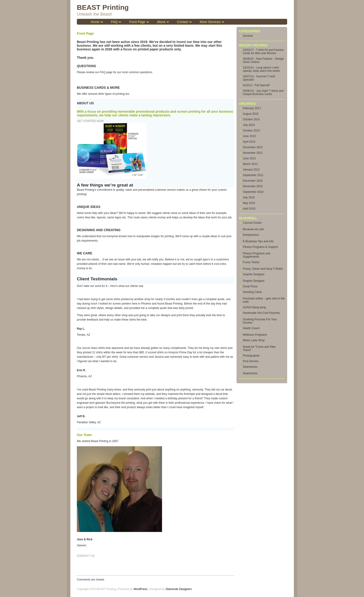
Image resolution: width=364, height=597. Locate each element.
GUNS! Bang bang (254, 307)
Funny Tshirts (251, 262)
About (161, 22)
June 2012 (249, 158)
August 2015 (251, 114)
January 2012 (251, 170)
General (248, 36)
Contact (182, 22)
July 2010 (249, 197)
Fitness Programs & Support (260, 247)
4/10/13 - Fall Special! (256, 85)
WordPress (140, 589)
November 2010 (253, 186)
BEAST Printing (103, 7)
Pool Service (251, 361)
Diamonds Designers (179, 589)
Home (95, 22)
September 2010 (253, 192)
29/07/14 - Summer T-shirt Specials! (259, 78)
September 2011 (253, 175)
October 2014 (251, 119)
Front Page (137, 22)
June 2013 (249, 136)
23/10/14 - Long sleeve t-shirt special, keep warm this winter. (262, 69)
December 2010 (253, 181)
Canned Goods (252, 223)
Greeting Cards (252, 292)
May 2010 (249, 203)
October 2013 (251, 131)
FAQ (114, 22)
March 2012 (250, 164)
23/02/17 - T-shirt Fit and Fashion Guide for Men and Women (263, 52)
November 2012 (253, 153)
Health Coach (251, 328)
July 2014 (249, 125)
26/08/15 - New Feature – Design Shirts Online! (263, 60)
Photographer (251, 356)
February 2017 (252, 108)
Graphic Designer (254, 274)
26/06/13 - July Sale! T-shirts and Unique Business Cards (263, 92)
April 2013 (249, 142)
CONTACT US (86, 556)
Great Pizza (250, 286)
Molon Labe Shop (254, 340)
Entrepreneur (251, 235)
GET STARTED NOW (90, 121)
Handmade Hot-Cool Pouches (261, 313)
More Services (210, 22)
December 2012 (253, 147)
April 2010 (249, 209)
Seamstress (250, 367)
